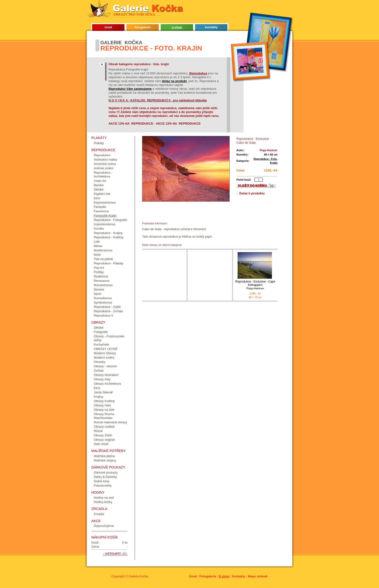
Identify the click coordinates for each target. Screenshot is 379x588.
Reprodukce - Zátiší (107, 307)
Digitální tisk (102, 194)
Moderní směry (104, 358)
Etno (97, 198)
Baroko (99, 185)
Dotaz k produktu (252, 193)
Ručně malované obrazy (110, 422)
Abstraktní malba (105, 159)
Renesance (102, 281)
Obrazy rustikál (104, 427)
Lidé (97, 242)
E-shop (224, 576)
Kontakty (238, 576)
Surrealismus (103, 298)
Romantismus (103, 285)
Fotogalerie (208, 576)
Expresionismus (105, 202)
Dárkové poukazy (106, 472)
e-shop (177, 27)
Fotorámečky (103, 485)
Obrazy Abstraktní (106, 375)
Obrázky (100, 362)
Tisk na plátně (103, 259)
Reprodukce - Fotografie (110, 220)
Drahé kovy (102, 481)
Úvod (193, 576)
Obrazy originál (104, 440)
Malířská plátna (104, 456)
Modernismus (103, 250)
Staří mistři (101, 444)
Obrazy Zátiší (103, 435)
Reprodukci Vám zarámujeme (130, 89)
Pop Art (99, 268)
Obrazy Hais (102, 405)
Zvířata (99, 371)
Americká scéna (105, 164)
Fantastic (100, 207)
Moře (97, 255)
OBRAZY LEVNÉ (106, 349)
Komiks (99, 229)
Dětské (99, 189)
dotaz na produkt (174, 81)
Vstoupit (113, 554)
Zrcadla (99, 514)
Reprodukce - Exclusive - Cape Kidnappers (255, 285)
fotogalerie (142, 27)
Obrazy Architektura (107, 384)
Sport (98, 294)
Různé (98, 431)
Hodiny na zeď (104, 498)
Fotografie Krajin (105, 216)
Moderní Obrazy (105, 353)
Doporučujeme (104, 526)
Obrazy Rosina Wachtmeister (104, 416)
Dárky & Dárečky (105, 477)
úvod (108, 27)
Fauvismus (101, 211)
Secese (99, 289)
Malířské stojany (105, 460)
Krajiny (98, 397)
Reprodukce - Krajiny (108, 233)
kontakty (211, 27)
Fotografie (101, 332)
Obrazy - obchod (105, 366)
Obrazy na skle (104, 410)
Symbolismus (103, 302)
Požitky (99, 272)
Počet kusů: (244, 180)
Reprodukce (102, 155)
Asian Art (100, 181)
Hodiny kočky (103, 502)
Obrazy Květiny (104, 401)
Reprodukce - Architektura (103, 174)
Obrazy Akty (102, 379)
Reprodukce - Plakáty (109, 263)
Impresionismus (105, 224)
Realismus (101, 276)
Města (98, 246)
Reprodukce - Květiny (109, 237)
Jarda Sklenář (103, 392)
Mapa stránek (258, 576)
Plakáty (99, 143)
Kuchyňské (101, 344)
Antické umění (104, 168)
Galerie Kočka (138, 576)
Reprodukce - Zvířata (108, 311)
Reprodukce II (103, 315)
